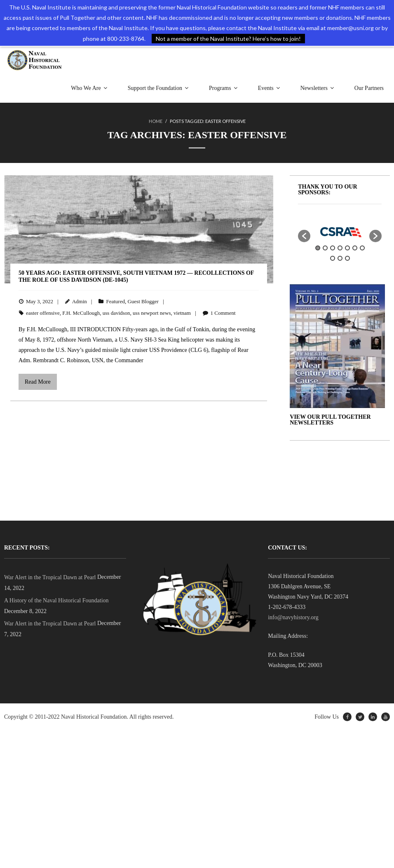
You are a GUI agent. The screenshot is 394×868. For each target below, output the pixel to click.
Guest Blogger (143, 301)
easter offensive (43, 313)
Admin (80, 301)
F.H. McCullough (81, 313)
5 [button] (347, 248)
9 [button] (340, 258)
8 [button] (333, 258)
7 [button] (362, 248)
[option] (340, 232)
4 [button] (340, 248)
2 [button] (325, 248)
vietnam (182, 313)
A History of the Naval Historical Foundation (56, 600)
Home (156, 121)
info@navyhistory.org (293, 617)
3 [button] (333, 248)
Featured (115, 301)
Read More (38, 382)
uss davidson (116, 313)
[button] (304, 236)
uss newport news (152, 313)
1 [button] (318, 248)
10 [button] (347, 258)
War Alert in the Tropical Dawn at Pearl (50, 577)
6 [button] (355, 248)
